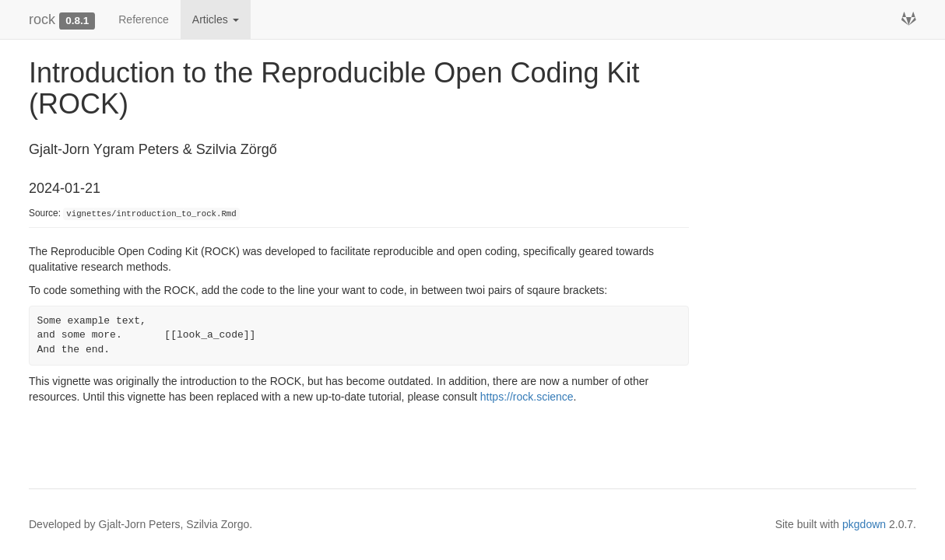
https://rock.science (527, 397)
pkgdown (864, 524)
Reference (144, 19)
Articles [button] (216, 19)
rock (42, 19)
